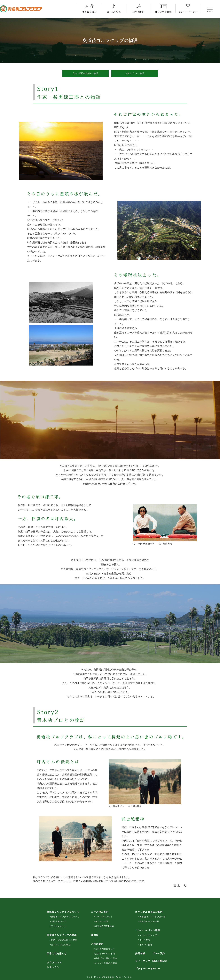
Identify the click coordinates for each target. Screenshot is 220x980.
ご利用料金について (105, 949)
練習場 (95, 935)
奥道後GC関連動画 (105, 926)
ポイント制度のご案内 (106, 963)
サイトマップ (143, 961)
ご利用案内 (139, 10)
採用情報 (140, 953)
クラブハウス (54, 962)
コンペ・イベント (188, 10)
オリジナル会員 (163, 10)
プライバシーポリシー (148, 969)
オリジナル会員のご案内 (149, 912)
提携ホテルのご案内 (105, 954)
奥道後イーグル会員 (149, 921)
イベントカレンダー (149, 935)
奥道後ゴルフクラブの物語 (62, 935)
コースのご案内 (100, 912)
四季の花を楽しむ (57, 953)
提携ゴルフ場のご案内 (106, 958)
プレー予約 (159, 953)
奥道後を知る (89, 10)
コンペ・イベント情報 (148, 930)
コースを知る (114, 10)
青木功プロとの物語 (135, 73)
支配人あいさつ (59, 921)
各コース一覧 (102, 921)
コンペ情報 (145, 940)
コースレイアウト (104, 917)
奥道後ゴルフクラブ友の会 (153, 917)
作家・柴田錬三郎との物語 (85, 73)
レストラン (53, 967)
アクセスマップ (59, 926)
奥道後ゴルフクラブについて (63, 912)
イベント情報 (146, 945)
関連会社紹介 (160, 961)
